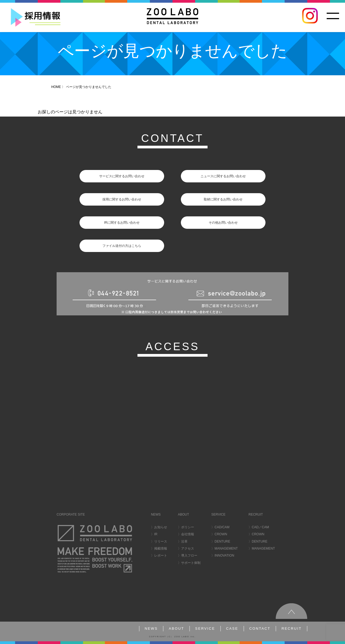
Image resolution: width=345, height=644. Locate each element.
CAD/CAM (222, 527)
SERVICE (205, 628)
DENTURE (222, 541)
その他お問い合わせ (223, 223)
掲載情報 (161, 548)
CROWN (221, 534)
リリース (161, 541)
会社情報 (188, 534)
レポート (161, 556)
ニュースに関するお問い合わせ (223, 176)
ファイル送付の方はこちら (122, 246)
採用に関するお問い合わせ (122, 199)
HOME (56, 87)
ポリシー (188, 527)
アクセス (188, 548)
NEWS (151, 628)
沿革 (184, 541)
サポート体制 (191, 563)
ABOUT (176, 628)
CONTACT (260, 628)
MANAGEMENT (226, 548)
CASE (232, 628)
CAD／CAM (260, 527)
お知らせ (161, 527)
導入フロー (189, 556)
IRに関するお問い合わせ (122, 223)
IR (156, 534)
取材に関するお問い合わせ (223, 199)
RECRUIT (291, 628)
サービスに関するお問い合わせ (122, 176)
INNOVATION (224, 556)
